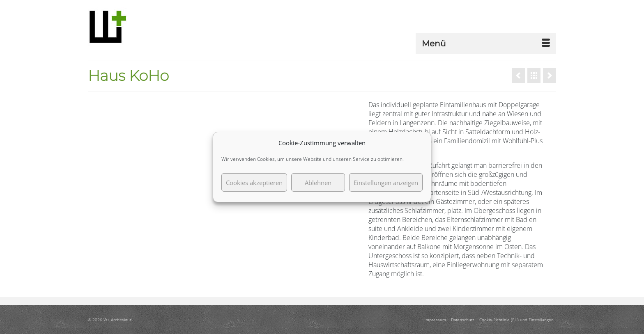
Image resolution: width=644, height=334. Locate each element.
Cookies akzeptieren (254, 183)
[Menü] (486, 43)
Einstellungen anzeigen (386, 183)
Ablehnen (318, 183)
